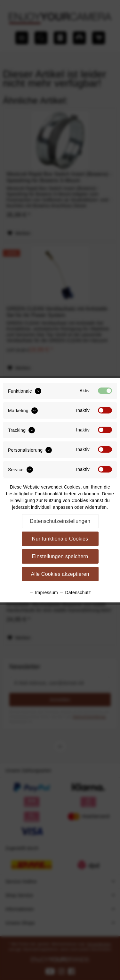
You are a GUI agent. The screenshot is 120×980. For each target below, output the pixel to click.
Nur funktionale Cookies (60, 539)
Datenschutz (75, 592)
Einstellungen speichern (60, 556)
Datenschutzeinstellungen (60, 521)
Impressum (44, 592)
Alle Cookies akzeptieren (60, 574)
